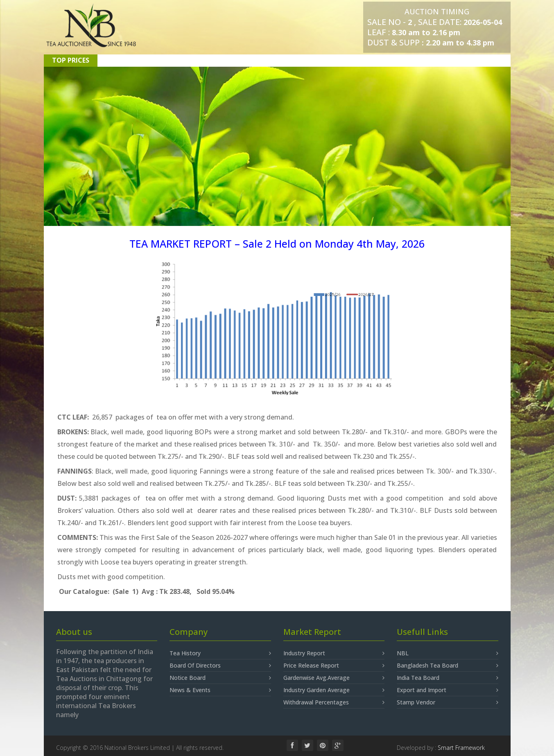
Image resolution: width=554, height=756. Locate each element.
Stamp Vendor (448, 702)
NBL (448, 653)
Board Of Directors (220, 666)
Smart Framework (461, 748)
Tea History (220, 653)
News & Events (220, 690)
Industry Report (334, 653)
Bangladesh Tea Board (448, 666)
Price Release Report (334, 666)
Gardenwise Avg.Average (334, 678)
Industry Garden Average (334, 690)
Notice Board (220, 678)
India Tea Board (448, 678)
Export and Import (448, 690)
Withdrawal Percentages (334, 702)
